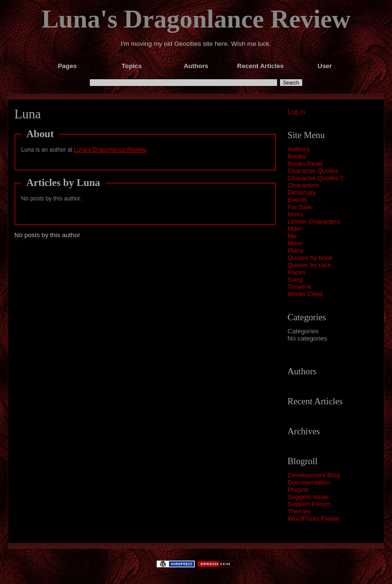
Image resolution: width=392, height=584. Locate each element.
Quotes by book (310, 258)
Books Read (305, 164)
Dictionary (302, 192)
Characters (303, 185)
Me (292, 236)
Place (296, 250)
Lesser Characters (314, 221)
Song (295, 279)
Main (295, 229)
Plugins (298, 490)
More (295, 243)
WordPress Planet (314, 519)
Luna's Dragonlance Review (196, 19)
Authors (299, 149)
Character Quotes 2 (316, 178)
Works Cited (305, 294)
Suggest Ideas (308, 497)
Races (297, 272)
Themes (299, 511)
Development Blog (314, 475)
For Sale (300, 207)
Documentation (309, 482)
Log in (296, 112)
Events (298, 200)
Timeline (300, 287)
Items (296, 214)
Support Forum (309, 504)
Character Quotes (313, 171)
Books (297, 156)
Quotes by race (309, 265)
